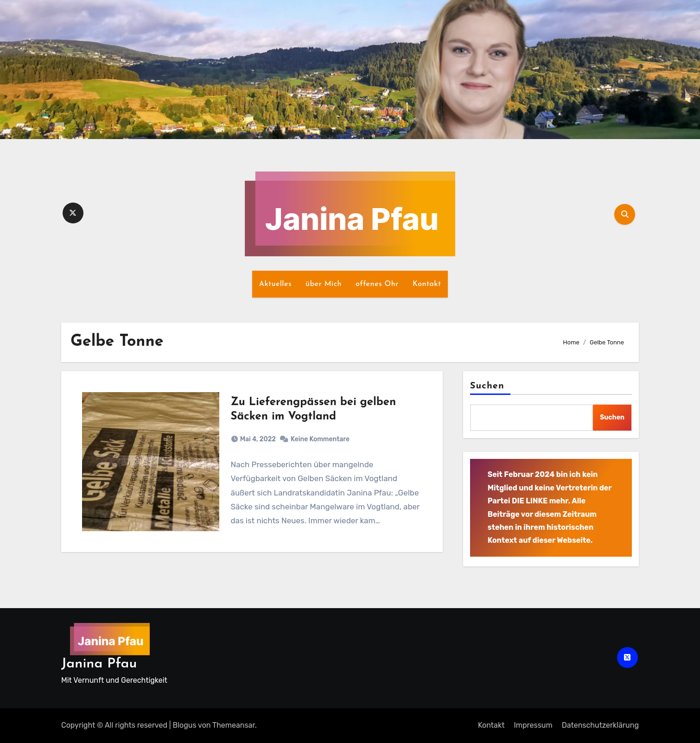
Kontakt (427, 284)
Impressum (533, 725)
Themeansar (234, 725)
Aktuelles (275, 284)
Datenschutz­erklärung (600, 725)
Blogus (185, 725)
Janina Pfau (99, 664)
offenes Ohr (377, 284)
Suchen (487, 386)
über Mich (324, 284)
